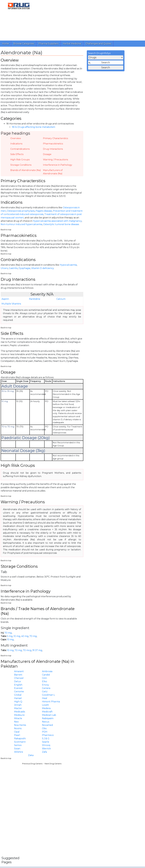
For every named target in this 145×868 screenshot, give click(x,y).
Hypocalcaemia (110, 269)
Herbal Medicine (72, 44)
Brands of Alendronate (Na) (67, 172)
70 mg (50, 643)
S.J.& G (88, 750)
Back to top (48, 233)
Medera (88, 720)
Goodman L (90, 706)
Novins (60, 740)
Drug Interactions (95, 151)
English (60, 696)
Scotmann (62, 753)
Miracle (60, 730)
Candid (88, 686)
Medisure (61, 726)
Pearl (59, 747)
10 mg (59, 646)
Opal (59, 743)
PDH (87, 743)
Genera (88, 700)
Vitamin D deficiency (84, 273)
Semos (60, 757)
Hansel (60, 710)
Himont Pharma (93, 713)
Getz (87, 703)
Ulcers (46, 273)
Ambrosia (89, 683)
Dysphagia (66, 273)
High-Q (60, 713)
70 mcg (69, 660)
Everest (60, 700)
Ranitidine (76, 304)
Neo (58, 733)
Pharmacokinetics (95, 146)
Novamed (89, 737)
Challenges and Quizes (98, 44)
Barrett (60, 686)
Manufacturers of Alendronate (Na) (95, 174)
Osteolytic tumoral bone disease (103, 228)
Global (60, 706)
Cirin (86, 690)
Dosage (89, 156)
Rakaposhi (62, 750)
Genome (61, 703)
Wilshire (60, 763)
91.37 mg (79, 660)
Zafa (86, 763)
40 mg (67, 646)
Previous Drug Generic (74, 775)
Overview (57, 140)
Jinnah (60, 716)
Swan (59, 760)
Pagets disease (86, 214)
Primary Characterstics (97, 140)
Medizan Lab (91, 726)
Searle (87, 753)
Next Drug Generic (95, 775)
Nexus (87, 733)
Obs (86, 740)
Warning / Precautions (97, 162)
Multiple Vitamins (53, 309)
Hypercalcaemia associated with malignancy (99, 224)
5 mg (52, 646)
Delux (59, 693)
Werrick (88, 760)
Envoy (87, 696)
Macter (60, 720)
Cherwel (61, 690)
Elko (86, 693)
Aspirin (47, 304)
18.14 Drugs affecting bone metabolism (75, 129)
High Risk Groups (62, 162)
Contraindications (62, 151)
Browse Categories (24, 44)
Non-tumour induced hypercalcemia (63, 228)
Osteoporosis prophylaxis (63, 214)
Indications (58, 146)
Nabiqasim (90, 730)
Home (6, 44)
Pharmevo (90, 747)
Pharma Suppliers (48, 44)
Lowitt (87, 716)
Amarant (61, 683)
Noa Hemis (62, 737)
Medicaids (61, 723)
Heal (86, 710)
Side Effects (59, 156)
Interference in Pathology (99, 167)
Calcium (103, 304)
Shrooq (88, 757)
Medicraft (89, 723)
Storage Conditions (63, 167)
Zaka (73, 767)
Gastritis (55, 273)
